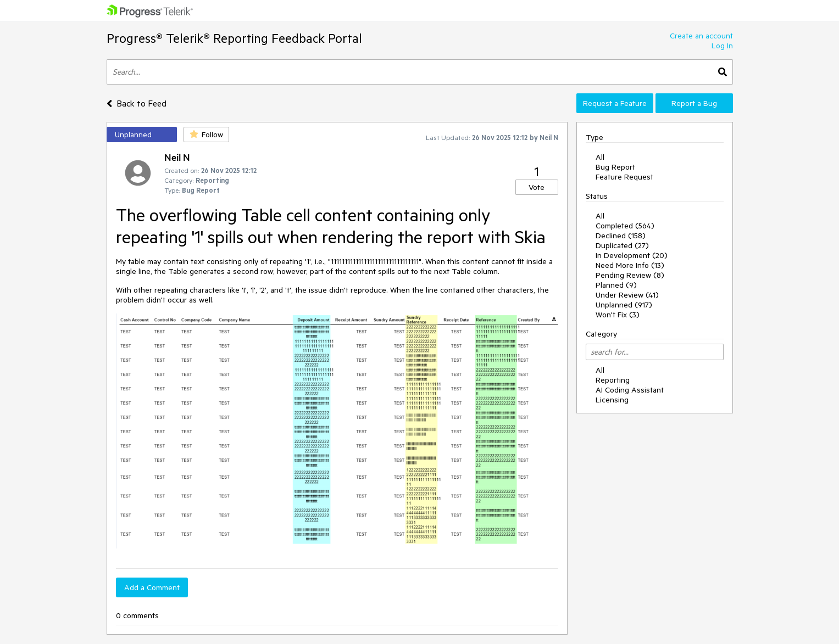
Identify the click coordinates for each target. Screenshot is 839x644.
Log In (722, 46)
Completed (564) (625, 226)
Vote (537, 187)
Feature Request (624, 177)
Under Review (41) (627, 295)
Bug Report (615, 167)
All (600, 157)
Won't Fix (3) (618, 315)
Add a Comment (152, 587)
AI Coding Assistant (630, 390)
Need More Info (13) (630, 265)
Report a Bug (694, 103)
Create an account (701, 36)
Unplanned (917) (624, 305)
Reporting (613, 380)
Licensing (612, 400)
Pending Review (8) (630, 275)
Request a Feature (615, 103)
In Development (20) (632, 255)
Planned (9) (616, 285)
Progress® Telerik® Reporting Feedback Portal (234, 38)
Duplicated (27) (622, 245)
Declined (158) (621, 236)
